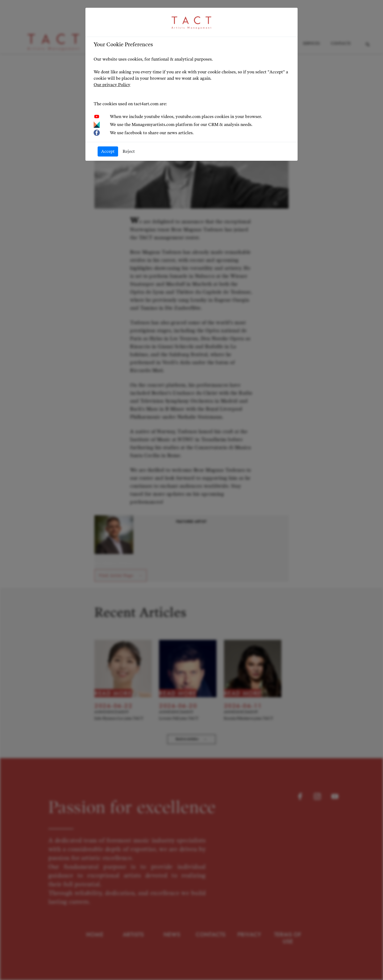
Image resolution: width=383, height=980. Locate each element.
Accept (108, 151)
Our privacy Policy (112, 85)
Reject (129, 151)
